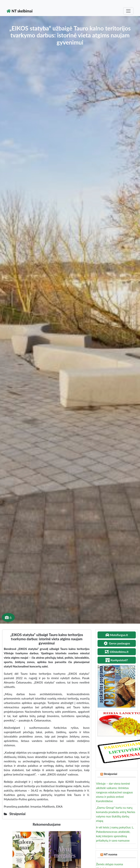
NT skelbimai (20, 11)
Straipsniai (110, 774)
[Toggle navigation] (128, 11)
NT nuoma (110, 854)
